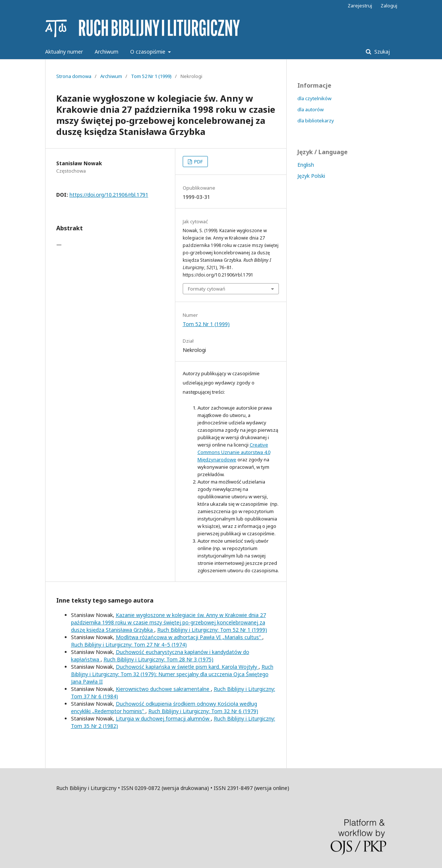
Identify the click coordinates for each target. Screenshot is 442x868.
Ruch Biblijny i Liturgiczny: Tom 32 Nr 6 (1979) (203, 711)
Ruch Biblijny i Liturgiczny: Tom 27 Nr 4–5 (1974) (129, 645)
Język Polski (311, 176)
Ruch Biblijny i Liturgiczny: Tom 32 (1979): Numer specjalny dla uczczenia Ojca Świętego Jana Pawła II (172, 674)
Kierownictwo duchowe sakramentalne (163, 689)
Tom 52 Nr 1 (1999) (151, 76)
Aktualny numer (64, 52)
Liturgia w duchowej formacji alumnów (163, 718)
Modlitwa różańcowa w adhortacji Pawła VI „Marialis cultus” (189, 637)
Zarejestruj (360, 6)
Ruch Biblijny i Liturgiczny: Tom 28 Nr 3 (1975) (158, 659)
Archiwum (107, 52)
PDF (198, 162)
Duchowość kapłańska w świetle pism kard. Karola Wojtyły (187, 667)
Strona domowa (74, 76)
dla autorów (311, 109)
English (306, 165)
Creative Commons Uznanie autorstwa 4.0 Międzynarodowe (234, 452)
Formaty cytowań (207, 289)
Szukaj (381, 52)
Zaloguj (389, 6)
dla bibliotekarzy (316, 121)
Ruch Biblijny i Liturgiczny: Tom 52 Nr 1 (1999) (212, 630)
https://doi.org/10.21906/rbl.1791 (109, 195)
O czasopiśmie (149, 52)
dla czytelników (314, 98)
